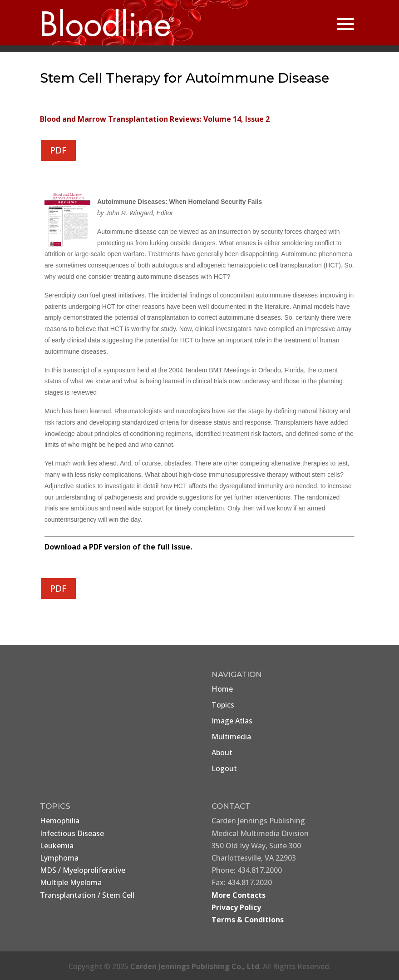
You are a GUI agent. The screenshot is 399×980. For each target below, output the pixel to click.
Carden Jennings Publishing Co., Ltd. (196, 966)
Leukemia (57, 846)
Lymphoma (59, 858)
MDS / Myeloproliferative (83, 870)
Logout (224, 768)
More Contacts (239, 895)
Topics (223, 705)
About (222, 752)
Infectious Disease (72, 833)
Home (222, 689)
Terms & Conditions (248, 920)
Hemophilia (60, 821)
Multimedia (231, 737)
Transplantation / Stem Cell (87, 895)
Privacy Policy (236, 907)
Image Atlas (232, 721)
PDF (58, 150)
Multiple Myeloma (71, 882)
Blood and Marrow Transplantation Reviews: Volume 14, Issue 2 (155, 119)
